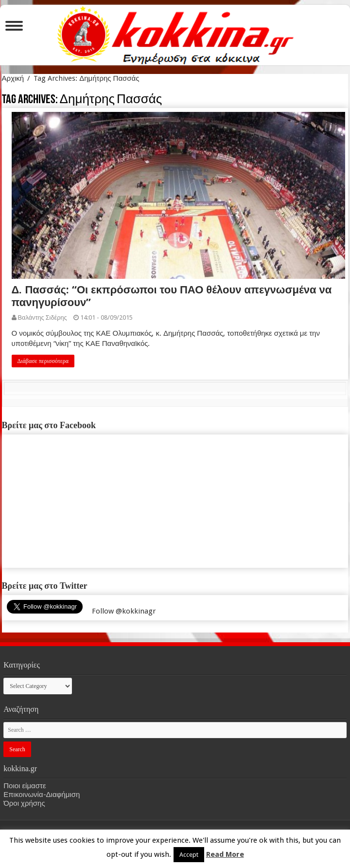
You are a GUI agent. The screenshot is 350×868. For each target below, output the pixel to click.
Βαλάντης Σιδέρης (43, 317)
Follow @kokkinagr (124, 611)
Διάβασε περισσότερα (43, 361)
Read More (225, 854)
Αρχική (13, 78)
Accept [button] (189, 855)
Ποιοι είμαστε (25, 786)
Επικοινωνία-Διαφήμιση (42, 795)
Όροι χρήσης (24, 803)
